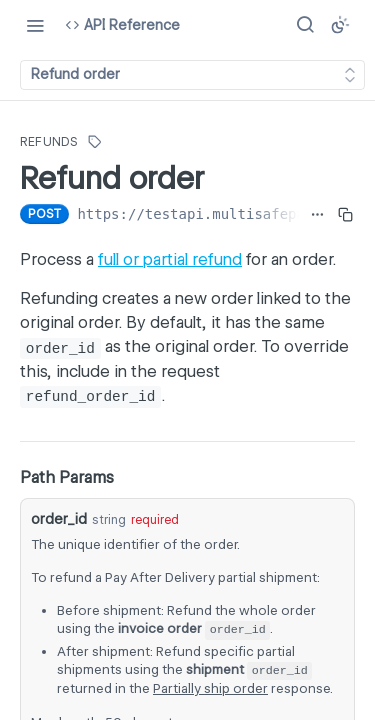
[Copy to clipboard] (345, 214)
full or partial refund (170, 259)
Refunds (49, 141)
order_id (59, 519)
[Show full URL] (317, 214)
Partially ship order (210, 688)
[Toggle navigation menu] (35, 25)
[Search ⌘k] (305, 25)
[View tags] (95, 142)
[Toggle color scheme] (340, 25)
